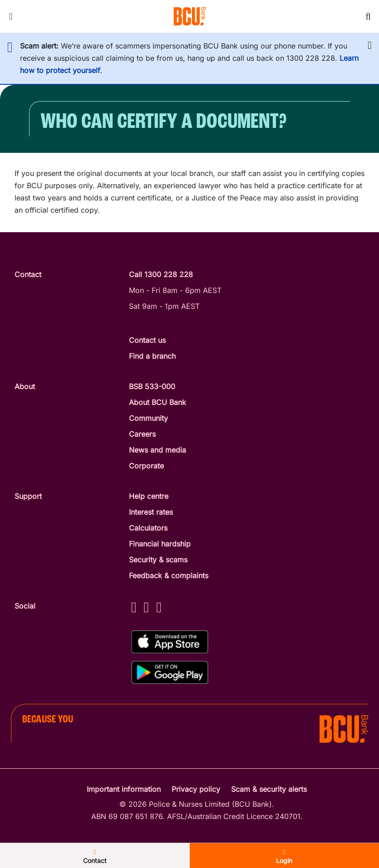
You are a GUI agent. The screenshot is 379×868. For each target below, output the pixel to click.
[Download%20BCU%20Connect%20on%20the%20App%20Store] (170, 642)
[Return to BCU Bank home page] (190, 16)
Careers (142, 434)
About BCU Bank (158, 402)
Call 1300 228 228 (161, 274)
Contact (95, 857)
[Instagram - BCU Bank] (147, 607)
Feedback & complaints (169, 575)
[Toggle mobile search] (368, 16)
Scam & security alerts (269, 789)
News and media (158, 450)
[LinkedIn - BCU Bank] (159, 607)
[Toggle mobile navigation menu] (11, 16)
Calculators (148, 528)
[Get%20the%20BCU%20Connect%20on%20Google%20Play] (170, 672)
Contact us (147, 340)
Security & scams (158, 560)
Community (148, 418)
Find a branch (152, 356)
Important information (124, 789)
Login (284, 857)
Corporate (146, 466)
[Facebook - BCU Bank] (134, 607)
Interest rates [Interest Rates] (151, 512)
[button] (370, 45)
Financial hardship (160, 544)
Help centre (149, 496)
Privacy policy (196, 789)
